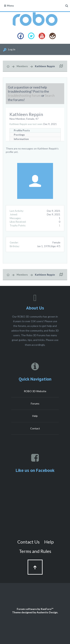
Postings (19, 135)
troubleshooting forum (24, 96)
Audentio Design (47, 612)
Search (50, 96)
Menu (9, 6)
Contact (35, 428)
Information (21, 139)
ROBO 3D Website (35, 391)
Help (35, 416)
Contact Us (28, 542)
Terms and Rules (35, 551)
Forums (35, 403)
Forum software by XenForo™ (35, 609)
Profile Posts (22, 130)
